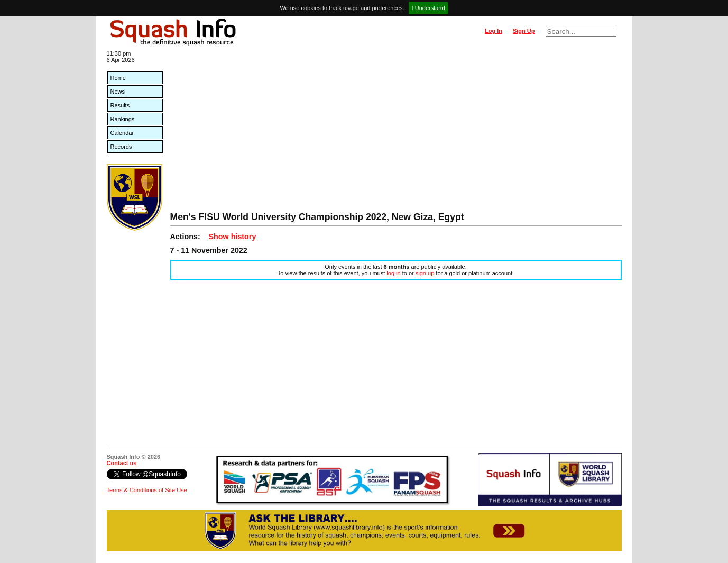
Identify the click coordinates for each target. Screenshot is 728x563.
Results (120, 105)
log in (393, 273)
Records (121, 147)
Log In (494, 31)
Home (118, 78)
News (118, 92)
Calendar (122, 133)
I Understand (428, 8)
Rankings (123, 119)
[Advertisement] (396, 132)
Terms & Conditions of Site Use (147, 490)
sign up (425, 273)
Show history (233, 237)
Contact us (122, 463)
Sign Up (524, 31)
